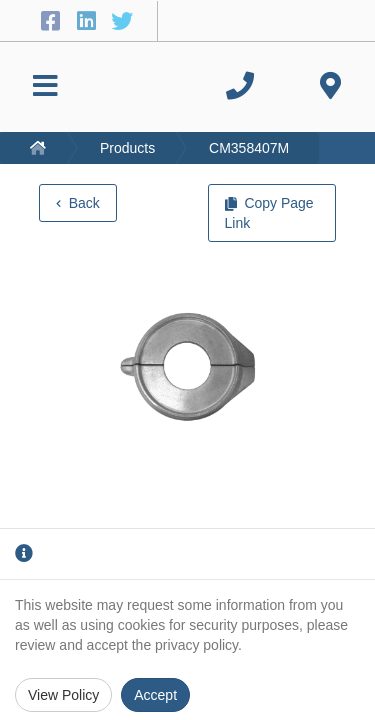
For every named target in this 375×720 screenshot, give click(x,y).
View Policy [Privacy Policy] (63, 695)
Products (127, 148)
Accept (155, 695)
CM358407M (249, 148)
